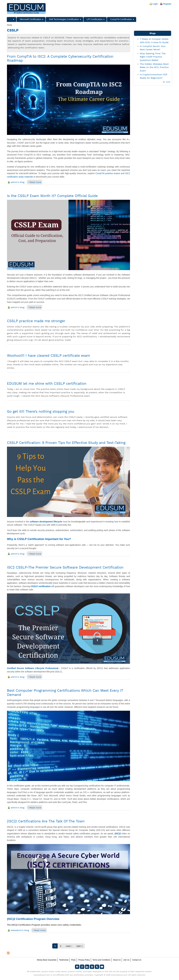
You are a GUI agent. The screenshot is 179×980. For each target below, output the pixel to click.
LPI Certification (95, 19)
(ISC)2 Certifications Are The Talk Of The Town (46, 821)
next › (69, 946)
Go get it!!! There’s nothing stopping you (41, 411)
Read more (35, 182)
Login (155, 4)
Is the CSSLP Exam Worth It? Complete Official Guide (52, 196)
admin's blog (18, 182)
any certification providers (81, 975)
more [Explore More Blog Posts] (168, 82)
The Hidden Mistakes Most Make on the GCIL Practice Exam (154, 67)
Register (167, 4)
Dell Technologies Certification (64, 19)
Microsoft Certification (30, 19)
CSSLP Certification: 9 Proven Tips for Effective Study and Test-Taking (66, 443)
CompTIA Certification (121, 19)
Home (10, 25)
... (11, 19)
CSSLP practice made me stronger (36, 321)
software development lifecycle (46, 522)
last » (79, 946)
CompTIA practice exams (108, 173)
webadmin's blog (20, 930)
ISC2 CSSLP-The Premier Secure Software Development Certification (65, 567)
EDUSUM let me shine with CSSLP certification (47, 383)
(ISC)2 (118, 834)
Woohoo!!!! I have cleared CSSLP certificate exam (49, 356)
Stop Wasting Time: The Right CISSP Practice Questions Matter (153, 57)
